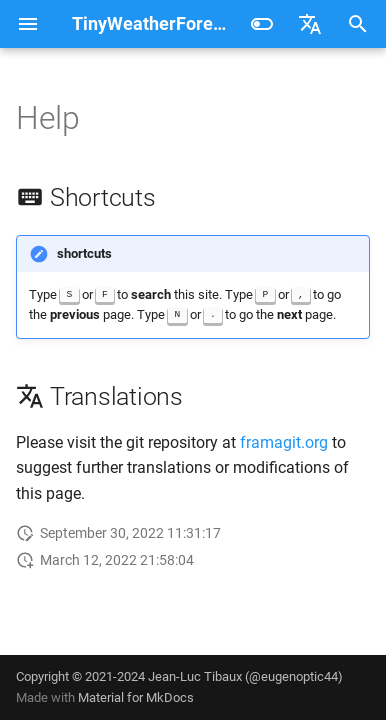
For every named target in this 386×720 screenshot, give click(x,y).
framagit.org (284, 442)
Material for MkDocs (136, 697)
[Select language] (310, 24)
